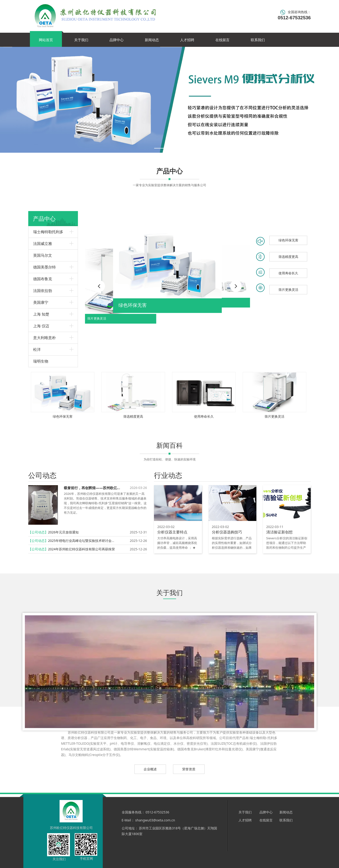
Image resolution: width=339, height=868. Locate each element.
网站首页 (46, 40)
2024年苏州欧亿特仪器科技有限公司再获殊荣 (81, 549)
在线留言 (222, 40)
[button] (236, 286)
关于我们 (81, 40)
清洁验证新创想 (279, 532)
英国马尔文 (43, 255)
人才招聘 (187, 40)
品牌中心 (117, 40)
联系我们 (258, 40)
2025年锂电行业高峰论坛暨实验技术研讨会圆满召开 (86, 541)
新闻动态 (152, 40)
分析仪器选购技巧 (227, 532)
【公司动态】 (38, 532)
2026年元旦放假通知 (63, 532)
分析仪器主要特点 (172, 532)
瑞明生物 (41, 361)
